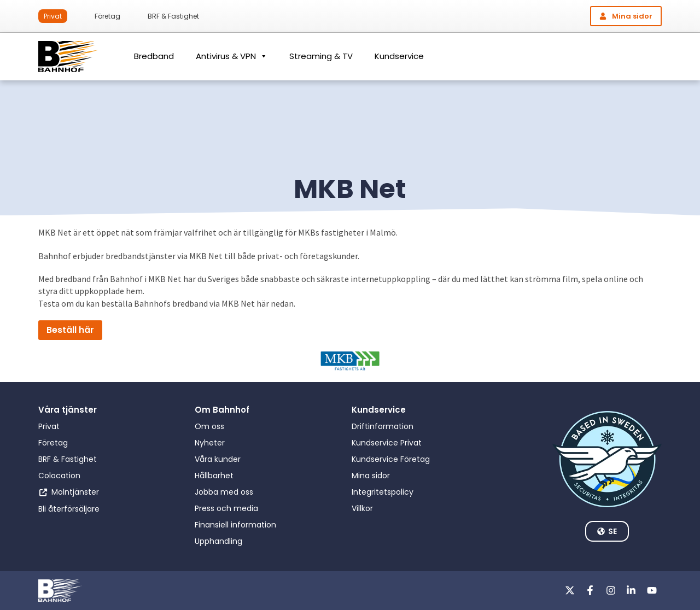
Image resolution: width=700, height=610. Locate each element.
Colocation (59, 476)
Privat (53, 16)
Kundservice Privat (387, 443)
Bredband (154, 56)
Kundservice (399, 56)
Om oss (209, 426)
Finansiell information (235, 525)
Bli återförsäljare (69, 509)
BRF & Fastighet (173, 16)
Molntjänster (75, 492)
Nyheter (210, 443)
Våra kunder (218, 459)
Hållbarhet (214, 476)
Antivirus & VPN (232, 56)
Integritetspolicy (383, 492)
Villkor (362, 508)
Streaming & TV (321, 56)
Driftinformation (383, 426)
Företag (107, 16)
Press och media (226, 508)
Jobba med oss (224, 492)
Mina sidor (371, 476)
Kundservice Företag (391, 459)
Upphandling (218, 541)
